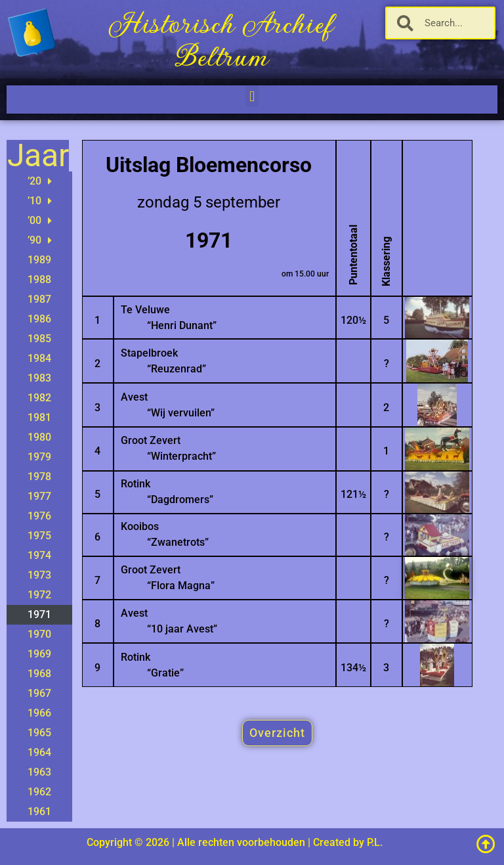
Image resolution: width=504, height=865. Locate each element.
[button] (252, 96)
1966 (39, 713)
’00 (40, 221)
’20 (40, 181)
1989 (39, 260)
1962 (39, 792)
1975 (39, 536)
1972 (39, 595)
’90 (40, 240)
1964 (39, 752)
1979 (39, 457)
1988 (39, 279)
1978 (39, 477)
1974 (39, 555)
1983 (39, 378)
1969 (39, 654)
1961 (39, 811)
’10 (40, 201)
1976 (39, 516)
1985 (39, 339)
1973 (39, 575)
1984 (39, 358)
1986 (39, 319)
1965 (39, 733)
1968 (39, 674)
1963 (39, 772)
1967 (39, 693)
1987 (39, 299)
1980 (39, 437)
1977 (39, 496)
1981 (39, 417)
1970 (39, 634)
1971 (39, 614)
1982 (39, 398)
